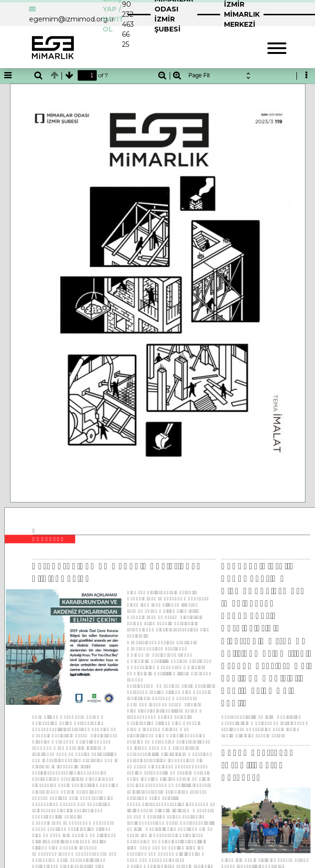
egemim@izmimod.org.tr (72, 19)
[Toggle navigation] (277, 47)
